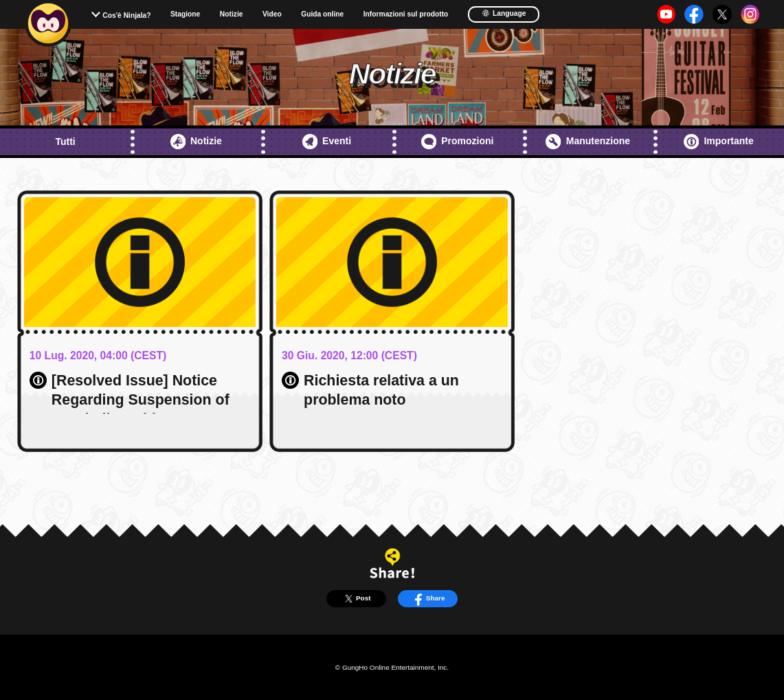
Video (272, 14)
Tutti (65, 142)
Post (356, 599)
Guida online (322, 14)
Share (428, 599)
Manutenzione (588, 142)
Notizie (232, 14)
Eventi (327, 142)
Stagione (185, 14)
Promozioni (458, 142)
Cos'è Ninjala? (126, 15)
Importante (719, 142)
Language (504, 13)
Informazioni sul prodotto (406, 14)
